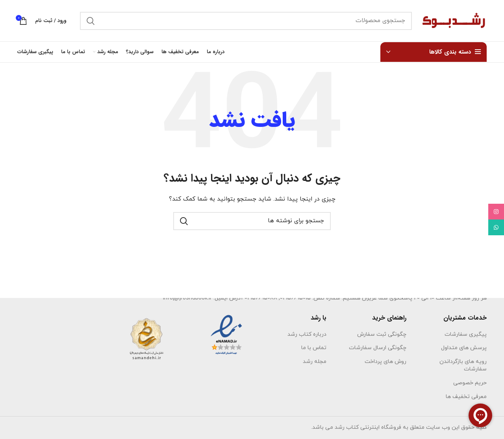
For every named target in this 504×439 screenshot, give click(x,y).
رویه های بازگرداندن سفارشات (463, 366)
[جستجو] (246, 21)
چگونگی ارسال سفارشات (378, 348)
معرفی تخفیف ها (466, 397)
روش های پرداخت (385, 362)
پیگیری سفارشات (466, 334)
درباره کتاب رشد (307, 334)
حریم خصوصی (470, 383)
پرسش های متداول (464, 348)
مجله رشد (315, 362)
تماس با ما (314, 348)
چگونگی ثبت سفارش (382, 334)
